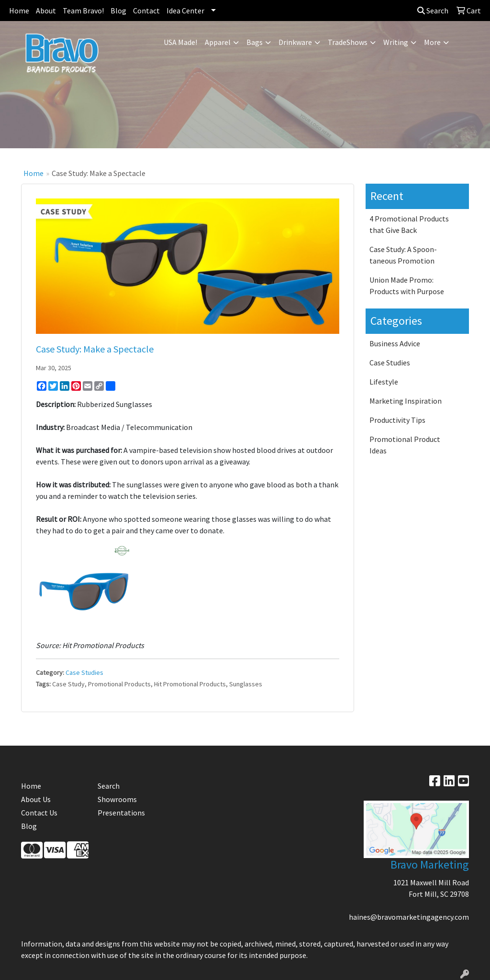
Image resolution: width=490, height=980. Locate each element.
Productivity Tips (397, 420)
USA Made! (180, 42)
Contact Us (39, 813)
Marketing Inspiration (406, 401)
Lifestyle (384, 382)
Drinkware (295, 42)
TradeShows (348, 42)
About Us (36, 799)
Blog (118, 11)
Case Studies (84, 672)
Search (433, 11)
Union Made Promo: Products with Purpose (407, 286)
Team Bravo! (83, 11)
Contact (146, 11)
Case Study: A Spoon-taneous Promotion (403, 255)
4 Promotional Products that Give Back (409, 224)
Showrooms (117, 799)
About (46, 11)
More (432, 42)
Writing (396, 42)
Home (19, 11)
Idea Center (185, 11)
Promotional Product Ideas (405, 445)
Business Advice (395, 343)
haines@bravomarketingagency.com (409, 917)
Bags (255, 42)
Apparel (218, 42)
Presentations (121, 813)
